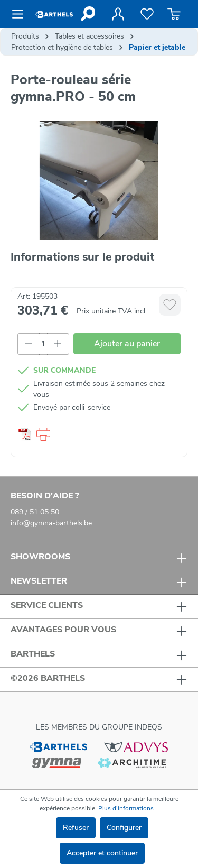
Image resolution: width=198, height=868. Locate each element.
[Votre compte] (118, 14)
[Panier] (174, 14)
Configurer (124, 828)
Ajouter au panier (127, 344)
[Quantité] (44, 344)
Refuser (76, 828)
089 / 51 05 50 (35, 512)
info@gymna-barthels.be (51, 523)
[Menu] (21, 14)
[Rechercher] (87, 14)
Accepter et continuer (102, 853)
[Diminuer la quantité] (29, 344)
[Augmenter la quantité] (58, 344)
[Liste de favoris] (147, 14)
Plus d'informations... (128, 808)
